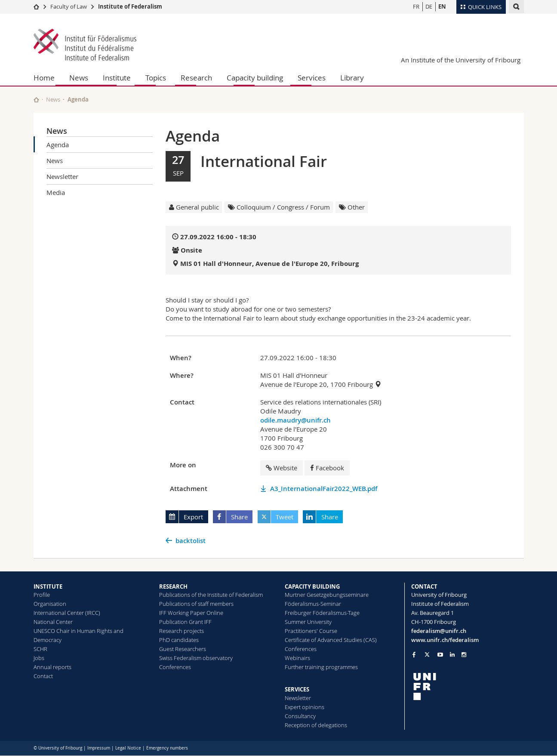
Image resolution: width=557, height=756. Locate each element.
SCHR (40, 649)
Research (196, 78)
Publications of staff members (196, 604)
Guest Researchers (183, 649)
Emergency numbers (167, 748)
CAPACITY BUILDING (312, 586)
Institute (117, 78)
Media (56, 192)
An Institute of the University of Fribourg (461, 60)
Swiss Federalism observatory (196, 658)
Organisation (50, 604)
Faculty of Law (69, 6)
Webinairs (297, 658)
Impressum (99, 748)
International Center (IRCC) (67, 613)
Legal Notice (128, 748)
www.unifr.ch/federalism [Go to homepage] (445, 640)
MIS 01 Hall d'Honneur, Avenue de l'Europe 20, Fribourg (269, 264)
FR (416, 6)
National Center (53, 622)
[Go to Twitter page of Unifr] (427, 654)
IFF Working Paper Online (191, 613)
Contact (43, 676)
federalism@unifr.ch (439, 631)
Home (44, 78)
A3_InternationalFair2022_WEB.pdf (324, 489)
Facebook (327, 468)
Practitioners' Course (311, 631)
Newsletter (62, 176)
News (79, 78)
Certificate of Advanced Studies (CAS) (331, 640)
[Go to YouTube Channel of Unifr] (440, 655)
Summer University (308, 622)
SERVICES (297, 689)
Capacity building (255, 78)
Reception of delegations (316, 725)
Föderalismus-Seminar (313, 604)
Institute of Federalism (130, 6)
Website (282, 468)
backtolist (191, 541)
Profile (42, 595)
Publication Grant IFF (185, 622)
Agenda (58, 145)
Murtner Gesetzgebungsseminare (327, 595)
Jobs (39, 658)
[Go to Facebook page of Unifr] (414, 654)
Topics (156, 78)
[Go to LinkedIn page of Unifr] (452, 655)
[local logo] (468, 687)
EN (442, 6)
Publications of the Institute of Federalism (211, 595)
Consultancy (300, 716)
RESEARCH (173, 586)
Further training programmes (321, 667)
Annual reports (52, 667)
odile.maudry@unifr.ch (295, 420)
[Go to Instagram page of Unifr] (464, 655)
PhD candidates (179, 640)
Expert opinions (305, 707)
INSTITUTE (48, 586)
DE (429, 6)
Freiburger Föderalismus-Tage (322, 613)
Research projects (182, 631)
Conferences (175, 667)
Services (312, 78)
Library (352, 78)
